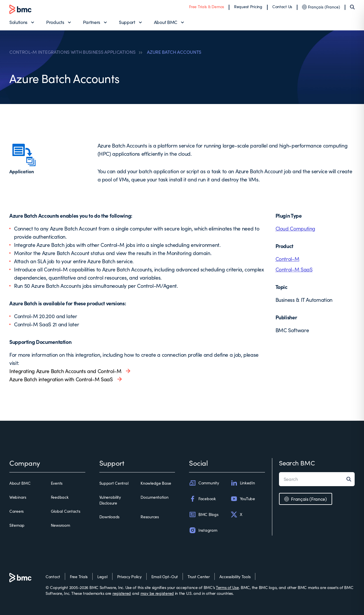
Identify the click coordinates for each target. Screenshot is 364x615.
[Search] (352, 7)
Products (55, 22)
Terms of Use (227, 587)
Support (127, 22)
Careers (17, 511)
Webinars (18, 497)
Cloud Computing (295, 228)
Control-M (287, 259)
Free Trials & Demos (207, 7)
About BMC (166, 22)
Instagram (203, 530)
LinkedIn (243, 483)
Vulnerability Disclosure (110, 500)
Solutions (18, 22)
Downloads (109, 517)
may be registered (157, 593)
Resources (150, 517)
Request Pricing (248, 7)
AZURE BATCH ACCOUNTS (174, 52)
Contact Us (282, 7)
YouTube (243, 499)
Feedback (60, 497)
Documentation (154, 497)
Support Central (114, 483)
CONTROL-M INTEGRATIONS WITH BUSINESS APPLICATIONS (72, 52)
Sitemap (17, 525)
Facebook (202, 499)
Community (204, 483)
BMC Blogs (204, 514)
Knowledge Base (156, 483)
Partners (92, 22)
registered (122, 593)
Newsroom (60, 525)
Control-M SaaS (294, 269)
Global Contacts (66, 511)
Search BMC (297, 463)
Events (57, 483)
